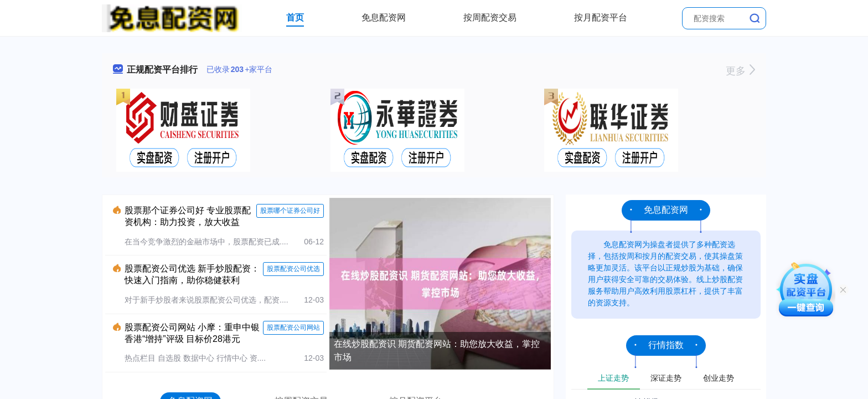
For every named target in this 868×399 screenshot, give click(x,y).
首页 (295, 17)
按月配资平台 (601, 17)
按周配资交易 (490, 17)
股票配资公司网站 (293, 328)
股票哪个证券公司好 (290, 211)
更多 (740, 71)
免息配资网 (384, 17)
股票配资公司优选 (293, 269)
